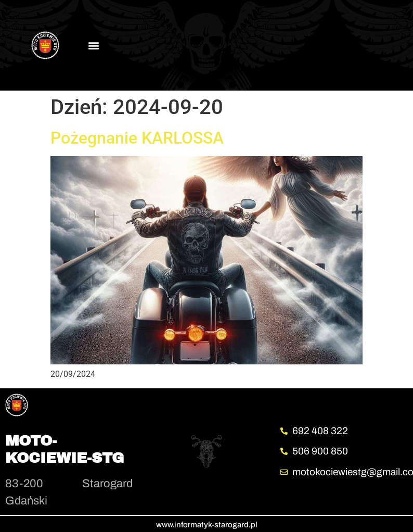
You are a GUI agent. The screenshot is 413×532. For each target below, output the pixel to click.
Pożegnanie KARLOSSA (137, 138)
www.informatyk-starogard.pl (207, 525)
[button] (94, 45)
